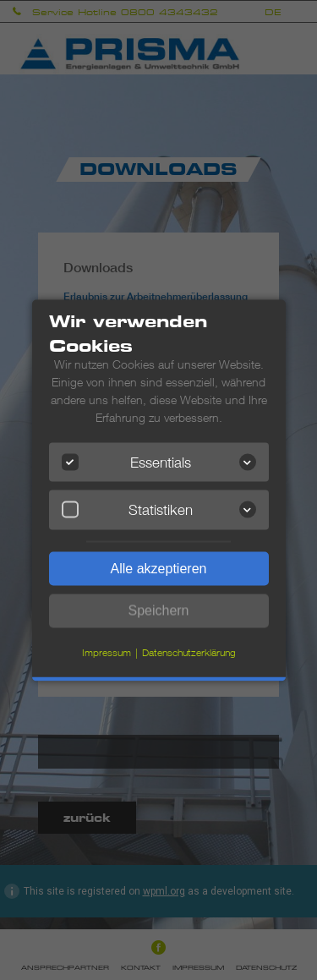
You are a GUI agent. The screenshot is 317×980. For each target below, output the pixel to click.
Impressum (107, 652)
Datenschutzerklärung (189, 652)
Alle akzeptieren (159, 568)
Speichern (158, 610)
